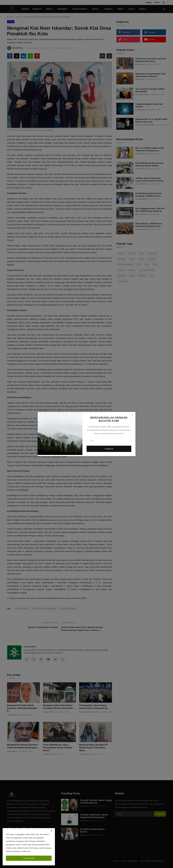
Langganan (109, 449)
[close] (52, 831)
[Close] (132, 415)
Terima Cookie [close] (29, 858)
